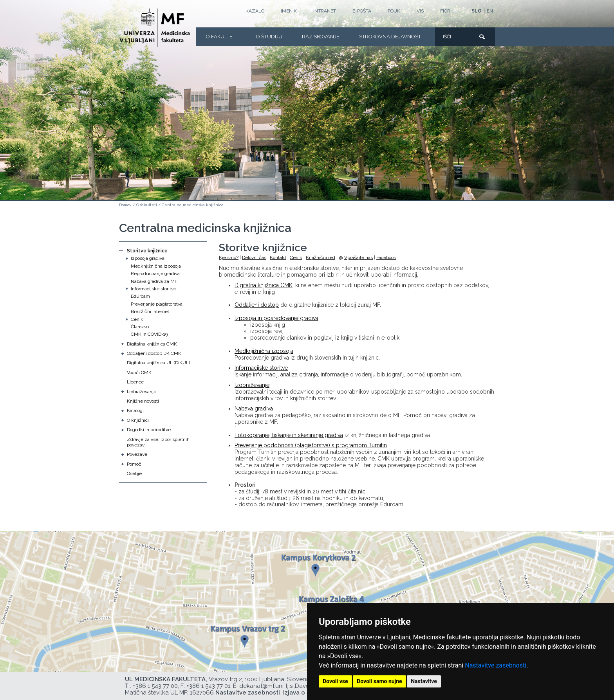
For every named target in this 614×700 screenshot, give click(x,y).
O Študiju (269, 37)
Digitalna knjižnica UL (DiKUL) (158, 363)
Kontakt (278, 257)
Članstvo (140, 327)
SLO (477, 11)
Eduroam (140, 296)
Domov (125, 205)
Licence (135, 382)
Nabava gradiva (254, 408)
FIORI (446, 11)
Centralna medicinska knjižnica (193, 205)
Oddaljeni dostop (257, 305)
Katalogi (135, 410)
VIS (420, 11)
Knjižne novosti (143, 401)
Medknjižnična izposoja (156, 266)
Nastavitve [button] (424, 681)
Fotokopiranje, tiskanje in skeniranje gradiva (289, 435)
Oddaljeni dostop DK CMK (154, 353)
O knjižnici (138, 420)
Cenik (137, 319)
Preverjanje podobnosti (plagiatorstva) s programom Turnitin (311, 445)
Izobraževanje (142, 392)
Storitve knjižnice (147, 251)
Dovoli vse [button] (335, 681)
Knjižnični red (321, 257)
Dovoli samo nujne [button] (379, 681)
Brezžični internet (150, 311)
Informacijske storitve (153, 289)
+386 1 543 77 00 (155, 686)
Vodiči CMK (139, 372)
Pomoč (134, 464)
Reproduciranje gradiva (155, 274)
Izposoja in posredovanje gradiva (276, 318)
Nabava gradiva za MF (154, 281)
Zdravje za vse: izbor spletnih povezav (158, 442)
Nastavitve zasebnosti (496, 665)
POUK (394, 11)
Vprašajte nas (358, 257)
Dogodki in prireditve (149, 430)
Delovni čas (254, 257)
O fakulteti (221, 37)
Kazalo (255, 11)
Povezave (137, 454)
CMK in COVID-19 (149, 334)
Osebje (134, 473)
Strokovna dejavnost (390, 37)
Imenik (289, 11)
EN (490, 11)
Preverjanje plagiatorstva (157, 304)
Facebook (386, 257)
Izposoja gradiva (148, 258)
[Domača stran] (155, 28)
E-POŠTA (362, 11)
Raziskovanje (321, 37)
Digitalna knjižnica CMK (152, 344)
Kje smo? (229, 257)
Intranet (325, 11)
